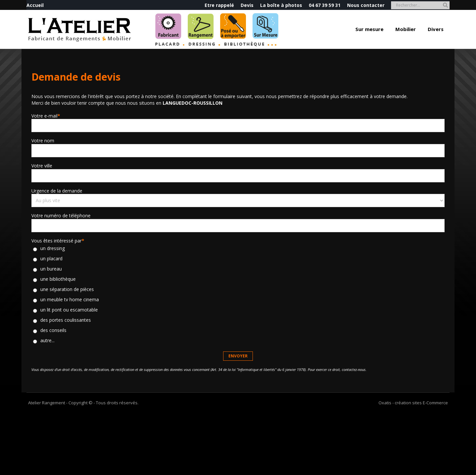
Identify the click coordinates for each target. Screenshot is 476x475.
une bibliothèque (58, 279)
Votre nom (43, 141)
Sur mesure (369, 29)
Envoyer (238, 356)
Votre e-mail (46, 116)
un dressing (53, 249)
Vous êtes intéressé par (58, 241)
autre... (47, 341)
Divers (436, 29)
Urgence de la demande (57, 191)
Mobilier (406, 29)
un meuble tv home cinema (70, 300)
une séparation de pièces (67, 290)
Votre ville (42, 166)
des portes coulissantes (66, 320)
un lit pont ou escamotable (69, 310)
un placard (51, 259)
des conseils (53, 330)
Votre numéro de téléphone (61, 216)
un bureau (51, 269)
